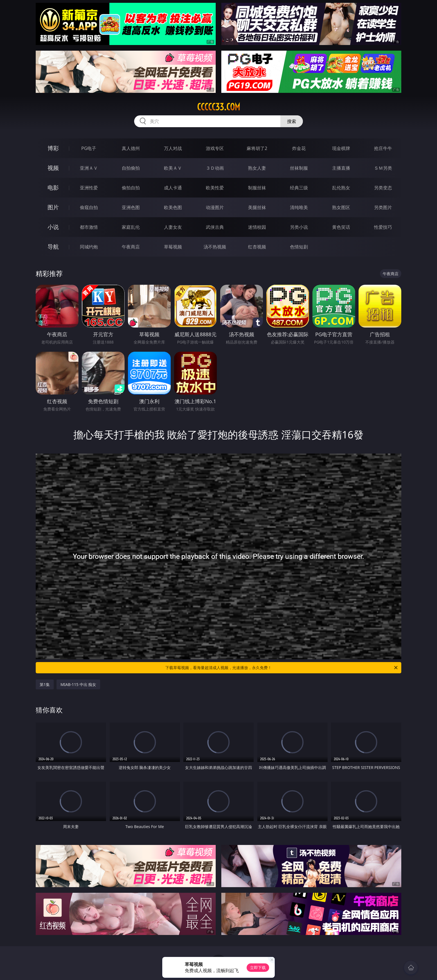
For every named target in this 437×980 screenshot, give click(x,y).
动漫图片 (215, 207)
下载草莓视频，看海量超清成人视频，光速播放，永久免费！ (282, 668)
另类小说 (299, 227)
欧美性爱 (215, 188)
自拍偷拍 (131, 168)
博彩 (53, 148)
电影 (53, 188)
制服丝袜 (257, 188)
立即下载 (258, 967)
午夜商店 (131, 247)
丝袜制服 (299, 168)
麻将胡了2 (257, 148)
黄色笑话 (341, 227)
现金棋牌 (341, 148)
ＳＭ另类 (383, 168)
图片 (53, 207)
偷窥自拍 (89, 207)
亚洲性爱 (89, 188)
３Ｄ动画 (215, 168)
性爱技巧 (383, 227)
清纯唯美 (299, 207)
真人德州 (131, 148)
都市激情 (89, 227)
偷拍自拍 (131, 188)
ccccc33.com (219, 107)
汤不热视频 (215, 247)
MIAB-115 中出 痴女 (78, 684)
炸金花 (299, 148)
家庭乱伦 (131, 227)
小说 (53, 227)
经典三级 (299, 188)
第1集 (45, 684)
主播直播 (341, 168)
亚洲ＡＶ (89, 168)
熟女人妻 (257, 168)
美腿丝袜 (257, 207)
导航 (53, 247)
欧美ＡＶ (173, 168)
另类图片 (383, 207)
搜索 (292, 121)
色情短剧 (299, 247)
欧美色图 (173, 207)
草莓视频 (173, 247)
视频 (53, 168)
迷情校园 (257, 227)
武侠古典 (215, 227)
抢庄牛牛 (383, 148)
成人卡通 (173, 188)
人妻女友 (173, 227)
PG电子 (89, 148)
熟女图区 (341, 207)
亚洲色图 (131, 207)
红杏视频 (257, 247)
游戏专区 (215, 148)
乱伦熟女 (341, 188)
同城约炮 (89, 247)
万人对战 (173, 148)
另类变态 (383, 188)
